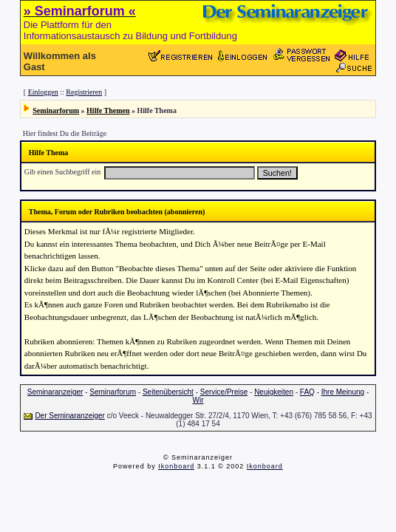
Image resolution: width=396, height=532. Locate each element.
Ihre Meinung (343, 392)
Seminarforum (56, 110)
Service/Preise (224, 392)
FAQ (307, 392)
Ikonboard (176, 466)
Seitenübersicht (168, 392)
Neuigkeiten (274, 392)
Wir (198, 400)
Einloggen (43, 92)
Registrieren (84, 92)
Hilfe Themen (108, 110)
